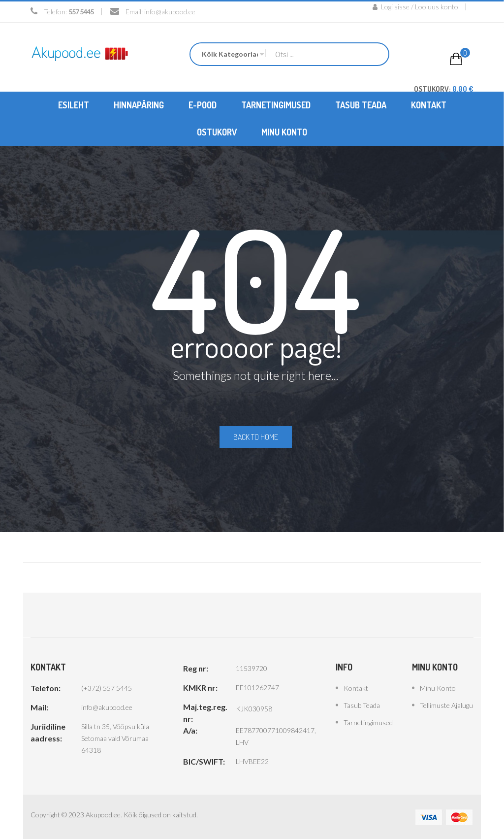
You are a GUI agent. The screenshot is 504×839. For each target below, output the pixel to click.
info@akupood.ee (170, 12)
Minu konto (438, 687)
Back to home (256, 436)
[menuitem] (74, 105)
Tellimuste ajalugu (446, 704)
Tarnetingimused (368, 722)
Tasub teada (362, 704)
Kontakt (356, 687)
